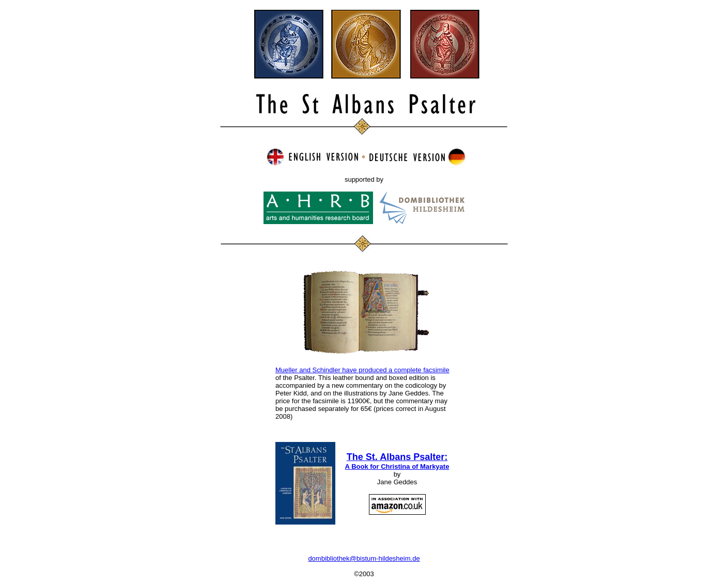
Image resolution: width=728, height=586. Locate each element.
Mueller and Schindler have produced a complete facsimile (362, 370)
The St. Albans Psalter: (397, 461)
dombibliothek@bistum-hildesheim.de (364, 558)
